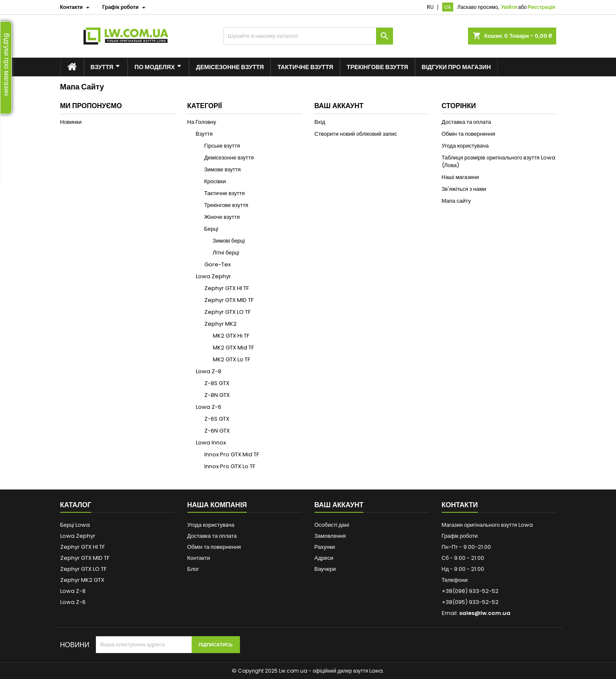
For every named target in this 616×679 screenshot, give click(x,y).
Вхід (320, 122)
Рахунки (325, 547)
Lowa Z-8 (209, 371)
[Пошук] (308, 36)
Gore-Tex (217, 264)
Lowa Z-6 (209, 407)
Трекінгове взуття (226, 205)
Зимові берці (229, 241)
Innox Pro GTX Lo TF (230, 466)
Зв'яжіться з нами (464, 189)
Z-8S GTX (217, 383)
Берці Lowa (75, 525)
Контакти (199, 558)
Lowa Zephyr (213, 276)
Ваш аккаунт (339, 505)
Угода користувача (465, 146)
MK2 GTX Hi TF (231, 336)
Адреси (324, 558)
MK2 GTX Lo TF (231, 359)
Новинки (71, 122)
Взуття (204, 134)
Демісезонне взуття (229, 158)
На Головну (202, 122)
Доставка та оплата (467, 122)
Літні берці (226, 253)
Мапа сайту (456, 201)
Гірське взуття (222, 146)
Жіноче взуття (222, 217)
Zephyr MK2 (220, 324)
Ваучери (325, 569)
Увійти (509, 7)
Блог (193, 569)
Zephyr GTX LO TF (227, 312)
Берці (211, 229)
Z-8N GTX (217, 395)
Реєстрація (541, 7)
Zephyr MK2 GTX (82, 580)
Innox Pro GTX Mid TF (232, 454)
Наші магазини (460, 177)
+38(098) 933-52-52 (470, 591)
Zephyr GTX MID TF (229, 300)
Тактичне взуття (225, 193)
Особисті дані (332, 525)
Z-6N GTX (217, 431)
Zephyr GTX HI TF (227, 288)
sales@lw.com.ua (485, 613)
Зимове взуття (223, 169)
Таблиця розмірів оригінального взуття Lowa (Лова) (499, 161)
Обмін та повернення (469, 134)
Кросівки (215, 181)
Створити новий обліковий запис (356, 134)
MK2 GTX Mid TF (233, 348)
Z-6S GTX (217, 419)
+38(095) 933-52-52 (470, 602)
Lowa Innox (211, 443)
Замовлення (330, 536)
